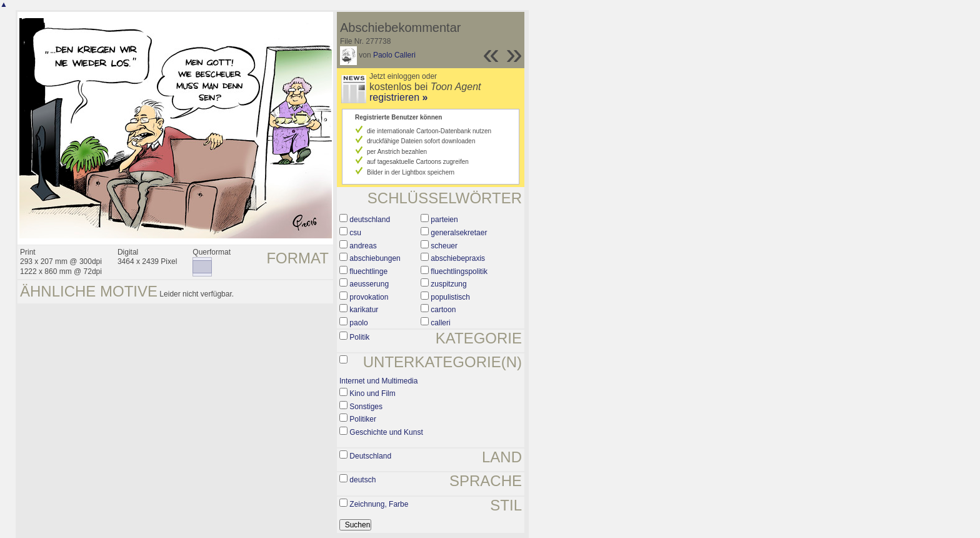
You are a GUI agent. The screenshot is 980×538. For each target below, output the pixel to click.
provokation (369, 297)
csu (355, 233)
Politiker (363, 419)
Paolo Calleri (394, 55)
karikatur (364, 310)
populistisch (450, 297)
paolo (358, 323)
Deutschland (370, 456)
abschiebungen (375, 258)
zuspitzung (448, 284)
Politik (359, 337)
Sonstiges (366, 407)
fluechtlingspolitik (459, 272)
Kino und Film (372, 393)
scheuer (444, 246)
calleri (440, 323)
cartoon (443, 310)
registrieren (398, 97)
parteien (444, 220)
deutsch (362, 480)
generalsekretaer (459, 233)
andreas (363, 246)
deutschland (370, 220)
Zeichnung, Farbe (379, 504)
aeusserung (369, 284)
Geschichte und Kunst (386, 432)
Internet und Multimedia (378, 381)
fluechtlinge (368, 272)
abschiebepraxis (458, 258)
